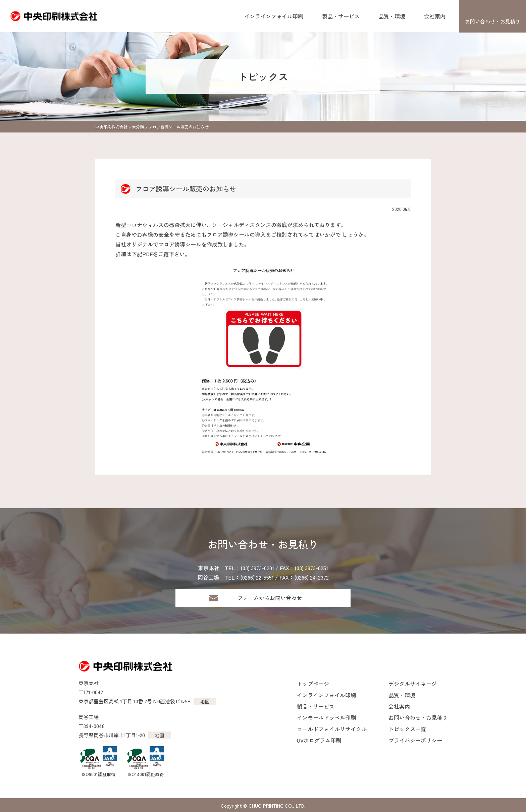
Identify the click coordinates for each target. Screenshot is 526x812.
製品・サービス (341, 16)
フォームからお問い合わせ (270, 598)
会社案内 (435, 16)
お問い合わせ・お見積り (493, 21)
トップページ (313, 684)
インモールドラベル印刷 (326, 717)
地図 (205, 701)
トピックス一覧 (407, 729)
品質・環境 (392, 16)
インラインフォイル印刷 (274, 16)
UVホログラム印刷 (319, 740)
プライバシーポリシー (415, 740)
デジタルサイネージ (413, 684)
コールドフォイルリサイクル (332, 729)
